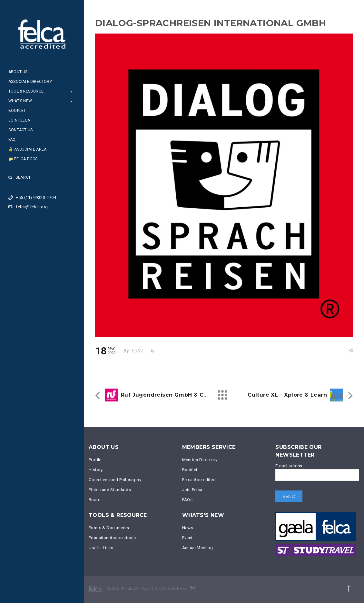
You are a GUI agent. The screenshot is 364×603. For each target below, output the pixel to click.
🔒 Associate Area (27, 149)
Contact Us (20, 130)
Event (187, 538)
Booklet (17, 111)
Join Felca (19, 120)
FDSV (138, 351)
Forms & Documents (109, 528)
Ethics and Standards (110, 490)
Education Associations (112, 538)
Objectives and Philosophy (115, 480)
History (96, 470)
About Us (18, 72)
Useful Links (101, 548)
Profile (95, 460)
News (188, 528)
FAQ (12, 140)
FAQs (187, 500)
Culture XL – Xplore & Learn (287, 395)
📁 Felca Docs (23, 159)
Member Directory (200, 460)
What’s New (20, 101)
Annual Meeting (198, 548)
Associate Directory (30, 82)
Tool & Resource (26, 91)
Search (20, 177)
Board (95, 500)
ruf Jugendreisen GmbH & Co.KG (169, 395)
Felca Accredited (199, 480)
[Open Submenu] (71, 91)
